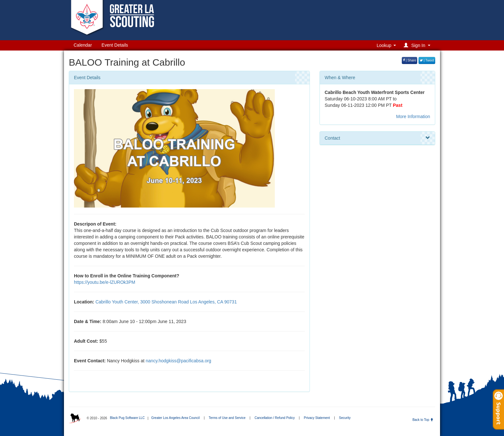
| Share (410, 60)
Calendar (83, 45)
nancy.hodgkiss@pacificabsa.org (178, 361)
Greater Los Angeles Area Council (175, 418)
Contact (377, 138)
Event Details (115, 45)
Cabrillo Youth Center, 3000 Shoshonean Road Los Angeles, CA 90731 (166, 302)
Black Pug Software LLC (127, 418)
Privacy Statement (317, 418)
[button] (418, 45)
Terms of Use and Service (227, 418)
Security (345, 418)
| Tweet (427, 60)
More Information (413, 116)
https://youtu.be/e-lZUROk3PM (105, 282)
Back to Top (423, 420)
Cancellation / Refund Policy (275, 418)
